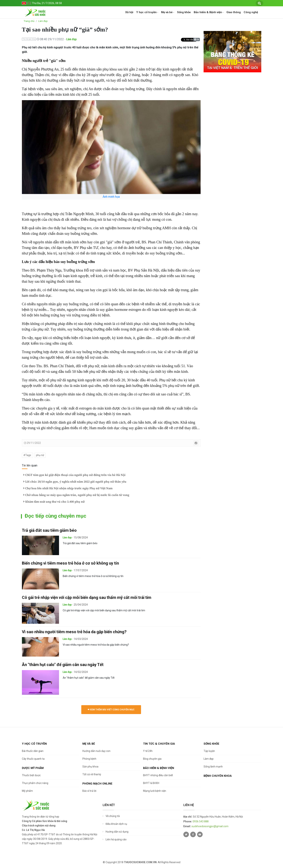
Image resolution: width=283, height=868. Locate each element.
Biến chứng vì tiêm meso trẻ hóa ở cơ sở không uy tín (70, 563)
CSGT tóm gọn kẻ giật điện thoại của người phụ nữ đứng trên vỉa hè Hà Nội (74, 475)
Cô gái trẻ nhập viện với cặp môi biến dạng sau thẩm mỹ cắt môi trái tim (87, 597)
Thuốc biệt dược (31, 775)
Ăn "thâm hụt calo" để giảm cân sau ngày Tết (63, 665)
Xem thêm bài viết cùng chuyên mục (111, 710)
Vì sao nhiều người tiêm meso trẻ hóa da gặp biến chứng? (74, 632)
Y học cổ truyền (146, 12)
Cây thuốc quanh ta (33, 759)
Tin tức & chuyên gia (159, 744)
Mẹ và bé (167, 12)
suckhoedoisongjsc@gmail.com (210, 826)
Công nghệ (251, 12)
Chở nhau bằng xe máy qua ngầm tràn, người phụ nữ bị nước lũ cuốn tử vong (76, 495)
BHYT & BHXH (151, 783)
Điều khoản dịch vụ (116, 824)
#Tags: (27, 455)
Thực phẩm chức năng (35, 783)
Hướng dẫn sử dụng (117, 832)
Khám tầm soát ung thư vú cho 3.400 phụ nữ (54, 502)
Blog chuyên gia (152, 759)
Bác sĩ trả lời (89, 791)
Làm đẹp (43, 21)
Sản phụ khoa (90, 767)
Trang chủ (29, 21)
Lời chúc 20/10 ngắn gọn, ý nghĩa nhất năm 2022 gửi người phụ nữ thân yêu (75, 482)
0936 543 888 (201, 821)
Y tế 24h (148, 751)
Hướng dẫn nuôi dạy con (96, 751)
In (197, 40)
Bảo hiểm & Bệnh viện (208, 12)
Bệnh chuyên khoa (218, 776)
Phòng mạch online (97, 784)
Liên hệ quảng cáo (116, 839)
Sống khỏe (184, 12)
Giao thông (234, 12)
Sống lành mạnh (213, 767)
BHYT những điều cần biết (158, 775)
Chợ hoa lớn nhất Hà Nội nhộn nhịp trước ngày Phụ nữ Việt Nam (68, 488)
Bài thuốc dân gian (33, 751)
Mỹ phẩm (27, 791)
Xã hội (129, 12)
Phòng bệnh (89, 759)
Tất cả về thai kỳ (92, 774)
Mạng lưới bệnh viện (155, 791)
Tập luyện (209, 751)
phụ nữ (40, 455)
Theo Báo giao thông (29, 39)
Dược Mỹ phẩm (33, 768)
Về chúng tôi (113, 816)
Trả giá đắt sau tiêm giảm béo (49, 530)
